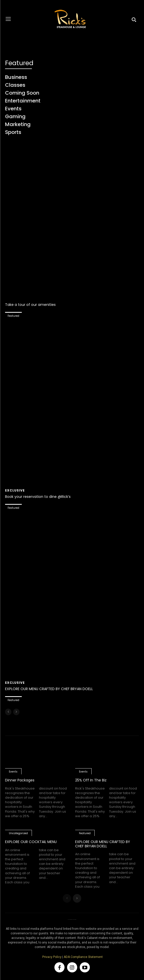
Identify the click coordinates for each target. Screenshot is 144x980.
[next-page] (77, 898)
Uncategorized (18, 833)
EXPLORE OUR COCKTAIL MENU (31, 842)
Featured (13, 316)
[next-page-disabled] (16, 712)
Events (13, 772)
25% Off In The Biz (91, 780)
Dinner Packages (20, 780)
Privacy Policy (52, 957)
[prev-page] (8, 712)
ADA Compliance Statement (83, 957)
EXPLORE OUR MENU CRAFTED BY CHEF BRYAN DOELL (49, 689)
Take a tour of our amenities (30, 305)
